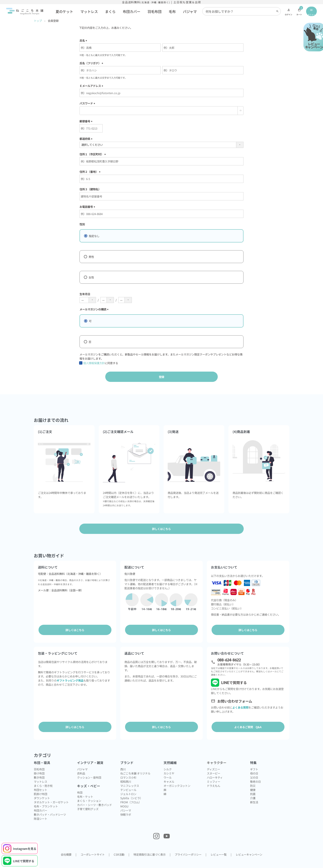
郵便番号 (87, 121)
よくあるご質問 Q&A (248, 723)
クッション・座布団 (89, 770)
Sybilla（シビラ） (131, 791)
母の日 (254, 766)
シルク (168, 762)
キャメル (169, 774)
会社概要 (66, 847)
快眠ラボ (126, 807)
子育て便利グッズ (88, 802)
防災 (253, 779)
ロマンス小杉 (128, 770)
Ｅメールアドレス (92, 86)
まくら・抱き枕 (43, 779)
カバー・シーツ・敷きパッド (94, 798)
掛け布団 (39, 766)
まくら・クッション (89, 794)
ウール (168, 770)
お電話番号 (88, 207)
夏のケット (64, 11)
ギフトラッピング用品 (70, 677)
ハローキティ (215, 770)
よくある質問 (240, 704)
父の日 (254, 770)
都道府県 (87, 139)
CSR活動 (119, 847)
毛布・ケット (85, 790)
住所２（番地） (91, 172)
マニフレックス (130, 779)
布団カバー (132, 11)
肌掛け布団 (40, 787)
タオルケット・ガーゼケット (51, 795)
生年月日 (85, 294)
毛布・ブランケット (46, 799)
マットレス (89, 11)
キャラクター (217, 756)
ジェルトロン (128, 787)
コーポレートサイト (93, 847)
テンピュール (128, 783)
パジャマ (190, 11)
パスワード (88, 103)
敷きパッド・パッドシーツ (50, 807)
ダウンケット (42, 791)
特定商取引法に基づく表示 (150, 847)
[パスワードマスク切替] (240, 111)
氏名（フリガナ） (92, 63)
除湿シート (40, 812)
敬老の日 (255, 774)
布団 (80, 785)
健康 (253, 783)
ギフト (254, 762)
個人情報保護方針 (94, 363)
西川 (123, 762)
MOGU (124, 799)
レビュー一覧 (219, 847)
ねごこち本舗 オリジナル (135, 766)
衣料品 (81, 766)
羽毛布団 (154, 11)
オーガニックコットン (177, 779)
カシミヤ (169, 766)
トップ (38, 21)
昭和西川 (126, 774)
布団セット (40, 783)
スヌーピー (214, 766)
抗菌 (253, 787)
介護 (253, 791)
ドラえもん (214, 779)
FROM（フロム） (131, 795)
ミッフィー (214, 774)
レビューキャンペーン (249, 847)
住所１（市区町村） (93, 154)
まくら (110, 11)
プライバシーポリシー (188, 847)
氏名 (84, 40)
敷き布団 (39, 770)
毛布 (172, 11)
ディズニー (213, 762)
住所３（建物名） (90, 189)
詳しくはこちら (75, 630)
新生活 (254, 795)
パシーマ (126, 803)
